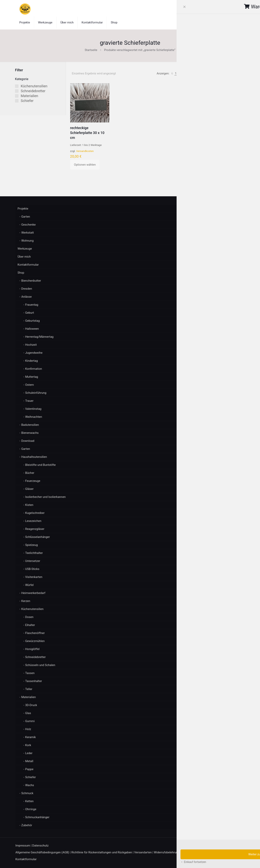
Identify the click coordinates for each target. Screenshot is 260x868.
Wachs (30, 785)
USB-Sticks (32, 569)
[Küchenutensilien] (17, 86)
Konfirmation (34, 369)
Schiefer (31, 777)
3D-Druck (31, 705)
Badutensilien (30, 425)
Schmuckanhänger (37, 817)
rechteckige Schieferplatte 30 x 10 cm (87, 133)
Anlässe (26, 297)
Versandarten (143, 852)
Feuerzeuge (33, 481)
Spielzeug (31, 545)
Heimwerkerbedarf (33, 593)
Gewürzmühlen (35, 641)
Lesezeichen (33, 521)
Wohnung (27, 241)
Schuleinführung (36, 393)
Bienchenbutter (31, 281)
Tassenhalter (34, 681)
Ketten (29, 801)
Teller (29, 689)
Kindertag (31, 361)
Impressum (23, 846)
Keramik (31, 737)
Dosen (29, 617)
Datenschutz (41, 846)
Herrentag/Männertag (39, 337)
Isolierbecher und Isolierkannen (45, 497)
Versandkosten (85, 151)
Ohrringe (31, 809)
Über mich (24, 257)
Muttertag (32, 377)
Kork (28, 745)
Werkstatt (27, 233)
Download (28, 441)
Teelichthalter (34, 553)
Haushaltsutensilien (34, 457)
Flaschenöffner (35, 633)
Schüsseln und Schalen (40, 665)
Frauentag (32, 305)
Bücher (30, 473)
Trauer (29, 401)
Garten (26, 217)
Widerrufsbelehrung (167, 852)
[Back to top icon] (241, 846)
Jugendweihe (34, 353)
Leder (29, 753)
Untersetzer (33, 561)
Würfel (29, 585)
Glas (28, 713)
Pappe (29, 769)
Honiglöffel (32, 649)
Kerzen (26, 601)
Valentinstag (33, 409)
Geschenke (28, 225)
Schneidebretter (35, 657)
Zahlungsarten (191, 852)
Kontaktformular (28, 265)
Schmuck (27, 793)
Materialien (29, 697)
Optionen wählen (85, 165)
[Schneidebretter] (17, 91)
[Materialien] (17, 96)
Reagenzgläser (35, 529)
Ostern (29, 385)
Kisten (29, 505)
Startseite (91, 50)
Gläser (29, 489)
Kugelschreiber (35, 513)
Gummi (30, 721)
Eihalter (30, 625)
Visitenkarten (34, 577)
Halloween (32, 329)
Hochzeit (31, 345)
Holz (28, 729)
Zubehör (27, 825)
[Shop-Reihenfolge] (229, 73)
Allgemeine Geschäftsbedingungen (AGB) (42, 852)
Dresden (27, 289)
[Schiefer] (17, 101)
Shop (21, 273)
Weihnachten (34, 417)
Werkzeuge (25, 249)
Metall (29, 761)
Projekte (23, 209)
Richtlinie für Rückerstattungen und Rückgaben (102, 852)
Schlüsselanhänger (38, 537)
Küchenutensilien (32, 609)
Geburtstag (32, 321)
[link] (172, 73)
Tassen (30, 673)
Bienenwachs (30, 433)
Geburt (30, 313)
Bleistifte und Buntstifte (40, 465)
